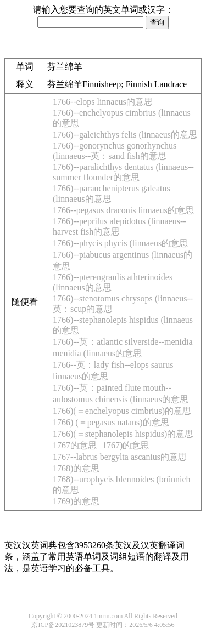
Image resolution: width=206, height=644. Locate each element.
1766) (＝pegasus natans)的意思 (111, 422)
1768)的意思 (76, 468)
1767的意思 (75, 445)
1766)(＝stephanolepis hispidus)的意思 (123, 434)
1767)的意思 (126, 445)
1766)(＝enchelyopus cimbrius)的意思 (122, 411)
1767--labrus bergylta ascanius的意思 (120, 457)
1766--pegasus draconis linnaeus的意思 (123, 210)
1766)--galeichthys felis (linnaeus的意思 (125, 135)
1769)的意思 (76, 501)
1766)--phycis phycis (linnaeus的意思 (120, 243)
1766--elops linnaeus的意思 (103, 102)
